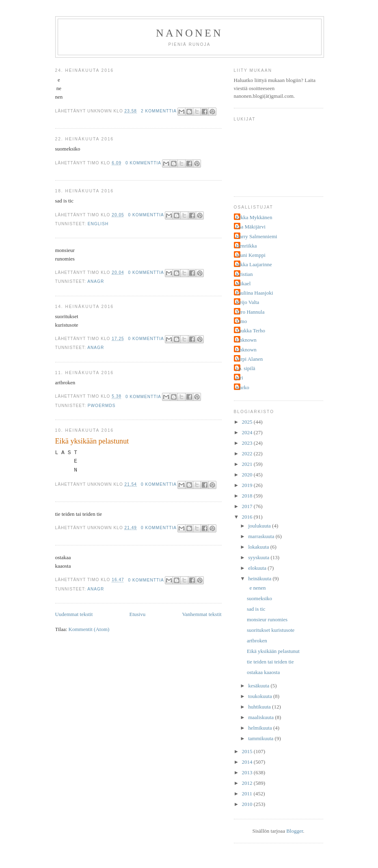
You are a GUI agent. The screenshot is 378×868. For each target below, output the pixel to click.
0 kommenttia (143, 163)
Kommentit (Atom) (89, 629)
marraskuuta (262, 536)
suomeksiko (259, 598)
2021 (248, 464)
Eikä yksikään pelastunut (92, 441)
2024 (248, 432)
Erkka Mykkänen (254, 217)
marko (243, 387)
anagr (96, 281)
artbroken (257, 641)
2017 (248, 506)
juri (240, 378)
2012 (248, 783)
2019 (248, 485)
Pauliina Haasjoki (255, 293)
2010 (248, 804)
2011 (248, 794)
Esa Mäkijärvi (251, 227)
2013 (248, 772)
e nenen (256, 588)
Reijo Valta (248, 302)
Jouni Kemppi (251, 255)
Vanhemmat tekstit (202, 614)
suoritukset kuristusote (271, 630)
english (98, 224)
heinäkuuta (260, 578)
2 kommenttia (159, 111)
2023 (248, 443)
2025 (248, 422)
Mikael (243, 283)
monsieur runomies (267, 619)
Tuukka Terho (251, 331)
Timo (242, 321)
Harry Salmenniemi (257, 236)
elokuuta (258, 568)
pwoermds (102, 406)
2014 (248, 762)
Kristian (244, 274)
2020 (248, 475)
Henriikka (246, 246)
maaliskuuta (261, 717)
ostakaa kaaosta (263, 672)
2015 (248, 751)
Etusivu (137, 614)
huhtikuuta (260, 707)
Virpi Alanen (249, 359)
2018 (248, 496)
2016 (248, 517)
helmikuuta (261, 728)
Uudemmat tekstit (74, 614)
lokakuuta (259, 547)
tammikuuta (261, 738)
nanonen (189, 33)
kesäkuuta (259, 686)
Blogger (295, 831)
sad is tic (256, 609)
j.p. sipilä (246, 368)
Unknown (246, 340)
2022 (248, 453)
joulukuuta (260, 526)
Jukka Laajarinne (254, 264)
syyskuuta (259, 557)
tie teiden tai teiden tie (270, 662)
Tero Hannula (250, 312)
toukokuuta (261, 696)
